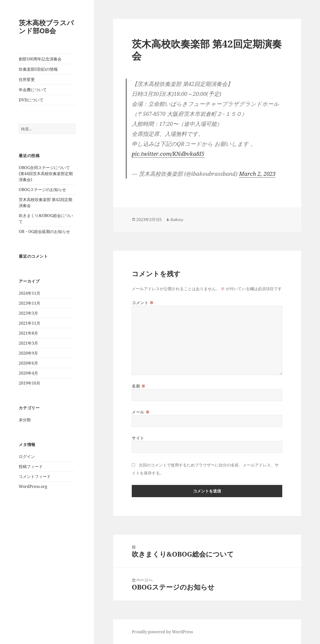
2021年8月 (28, 333)
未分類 (25, 420)
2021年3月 (28, 343)
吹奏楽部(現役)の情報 (38, 69)
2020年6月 (28, 363)
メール (141, 412)
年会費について (33, 90)
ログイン (27, 456)
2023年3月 (28, 313)
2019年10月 (29, 383)
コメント (143, 303)
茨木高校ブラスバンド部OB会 (46, 27)
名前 (139, 386)
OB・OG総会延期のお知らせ (44, 231)
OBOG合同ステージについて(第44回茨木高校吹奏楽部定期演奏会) (46, 174)
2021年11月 (29, 323)
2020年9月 (28, 353)
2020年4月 (28, 373)
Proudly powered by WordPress (162, 632)
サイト (138, 438)
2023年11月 (29, 303)
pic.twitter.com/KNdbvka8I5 (168, 154)
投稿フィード (31, 466)
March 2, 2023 (257, 174)
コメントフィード (35, 476)
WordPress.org (33, 486)
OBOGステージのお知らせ (42, 190)
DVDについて (31, 100)
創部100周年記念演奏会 (40, 59)
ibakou (177, 219)
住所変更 (27, 79)
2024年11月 (29, 293)
